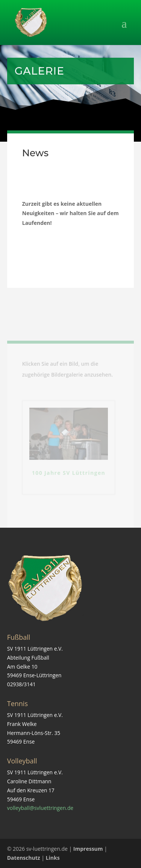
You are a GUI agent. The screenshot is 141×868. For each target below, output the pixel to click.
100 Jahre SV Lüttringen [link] (69, 478)
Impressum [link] (88, 849)
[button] (71, 28)
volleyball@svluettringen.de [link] (40, 808)
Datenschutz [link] (24, 858)
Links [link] (53, 858)
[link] (31, 22)
